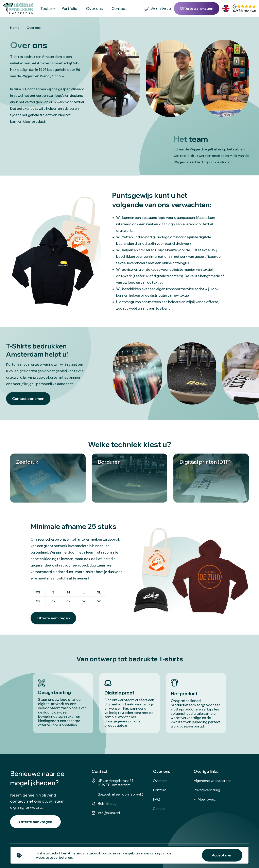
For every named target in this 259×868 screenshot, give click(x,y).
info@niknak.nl (109, 813)
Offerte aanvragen (197, 8)
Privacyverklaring (207, 790)
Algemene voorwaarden (212, 781)
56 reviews (244, 11)
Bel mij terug (161, 8)
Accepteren (222, 855)
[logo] (18, 8)
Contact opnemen (28, 399)
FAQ (157, 799)
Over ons (94, 9)
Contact (119, 9)
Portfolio (69, 9)
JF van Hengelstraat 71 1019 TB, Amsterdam (115, 783)
